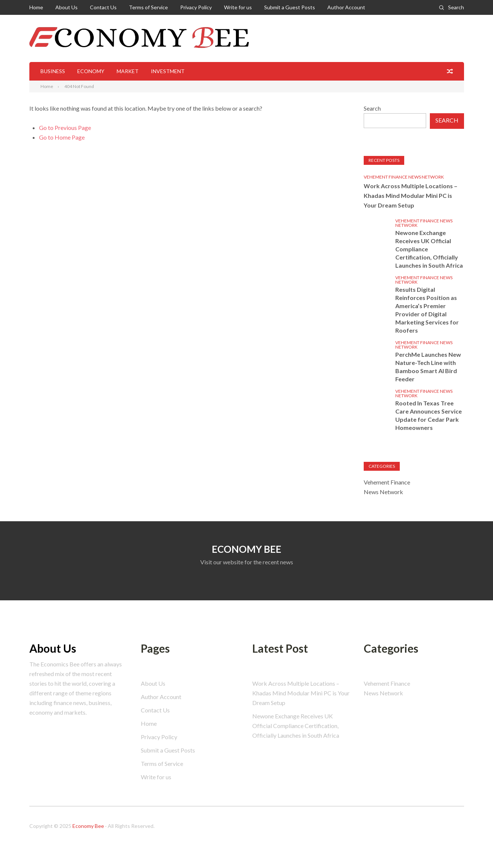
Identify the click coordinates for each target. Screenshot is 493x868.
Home (36, 7)
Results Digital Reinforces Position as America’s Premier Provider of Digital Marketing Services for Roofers (427, 310)
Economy (91, 71)
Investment (168, 71)
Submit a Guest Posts (290, 7)
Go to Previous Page (65, 128)
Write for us (238, 7)
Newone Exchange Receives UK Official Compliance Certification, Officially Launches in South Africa (429, 249)
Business (53, 71)
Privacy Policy (196, 7)
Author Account (346, 7)
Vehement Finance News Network (404, 177)
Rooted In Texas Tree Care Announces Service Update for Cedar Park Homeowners (429, 415)
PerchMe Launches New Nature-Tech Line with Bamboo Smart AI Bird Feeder (428, 367)
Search (456, 7)
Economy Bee (88, 826)
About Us (67, 7)
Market (128, 71)
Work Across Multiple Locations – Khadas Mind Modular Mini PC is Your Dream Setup (411, 195)
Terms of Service (148, 7)
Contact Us (103, 7)
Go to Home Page (62, 137)
